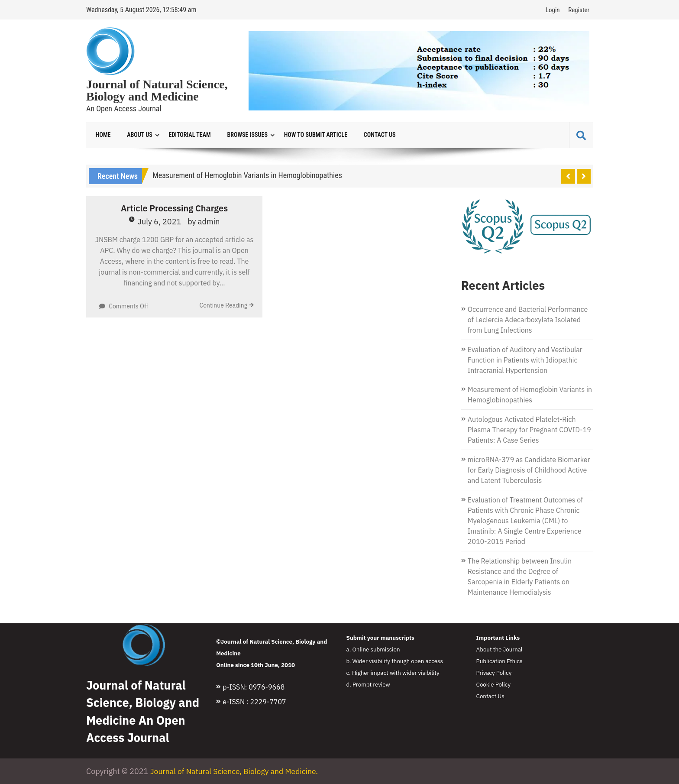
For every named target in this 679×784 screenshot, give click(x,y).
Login (553, 10)
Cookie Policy (494, 685)
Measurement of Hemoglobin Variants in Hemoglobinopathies (247, 176)
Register (579, 10)
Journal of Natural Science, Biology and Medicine (157, 91)
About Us (137, 135)
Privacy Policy (494, 673)
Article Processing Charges (174, 209)
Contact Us (370, 135)
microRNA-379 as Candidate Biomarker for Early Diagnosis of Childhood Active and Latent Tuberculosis (529, 470)
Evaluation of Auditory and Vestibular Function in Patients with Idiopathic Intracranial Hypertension (525, 360)
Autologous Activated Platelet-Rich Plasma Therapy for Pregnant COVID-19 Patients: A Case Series (529, 430)
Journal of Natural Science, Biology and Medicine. (236, 772)
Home (102, 135)
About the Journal (500, 650)
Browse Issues (241, 135)
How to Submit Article (308, 135)
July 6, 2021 (160, 222)
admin (209, 222)
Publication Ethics (500, 661)
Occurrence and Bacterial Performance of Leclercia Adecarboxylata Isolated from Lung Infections (528, 320)
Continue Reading (223, 306)
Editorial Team (186, 135)
